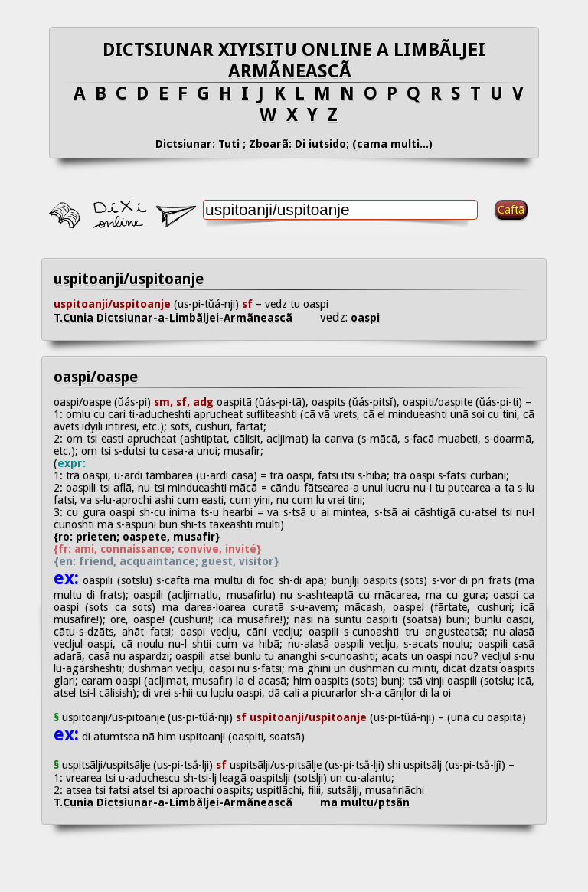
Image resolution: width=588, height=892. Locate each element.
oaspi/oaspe (96, 377)
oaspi (364, 318)
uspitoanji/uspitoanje (129, 279)
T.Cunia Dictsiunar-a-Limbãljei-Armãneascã (187, 318)
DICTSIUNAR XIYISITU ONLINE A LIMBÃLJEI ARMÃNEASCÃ (294, 60)
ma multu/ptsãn (365, 802)
